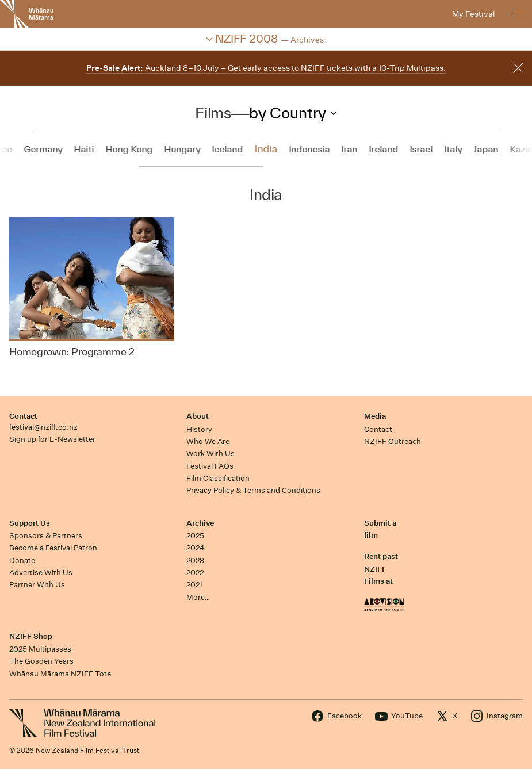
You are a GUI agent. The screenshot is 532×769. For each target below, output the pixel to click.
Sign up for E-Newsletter (52, 439)
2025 (195, 536)
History (199, 429)
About (198, 416)
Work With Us (210, 454)
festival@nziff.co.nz (43, 427)
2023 (195, 561)
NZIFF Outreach (393, 441)
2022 (195, 573)
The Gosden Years (41, 661)
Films (213, 113)
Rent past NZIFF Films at (381, 569)
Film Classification (218, 478)
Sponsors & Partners (46, 536)
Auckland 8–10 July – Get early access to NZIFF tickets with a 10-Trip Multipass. (266, 68)
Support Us (30, 523)
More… (198, 597)
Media (375, 416)
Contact (23, 416)
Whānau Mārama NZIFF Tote (60, 674)
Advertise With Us (41, 573)
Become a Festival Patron (53, 548)
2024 (196, 548)
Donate (22, 561)
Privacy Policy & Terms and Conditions (253, 490)
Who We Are (208, 441)
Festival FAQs (210, 466)
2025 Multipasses (40, 649)
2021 (194, 585)
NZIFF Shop (31, 636)
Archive (200, 523)
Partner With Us (37, 585)
